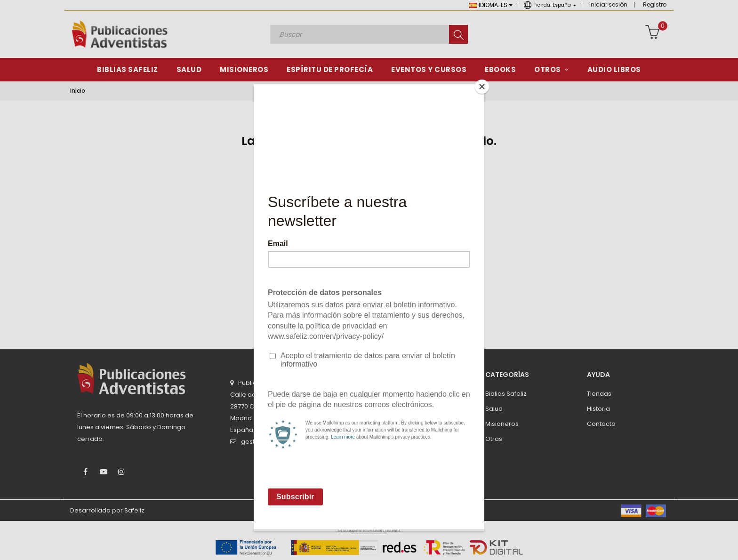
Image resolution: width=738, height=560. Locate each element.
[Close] (482, 87)
